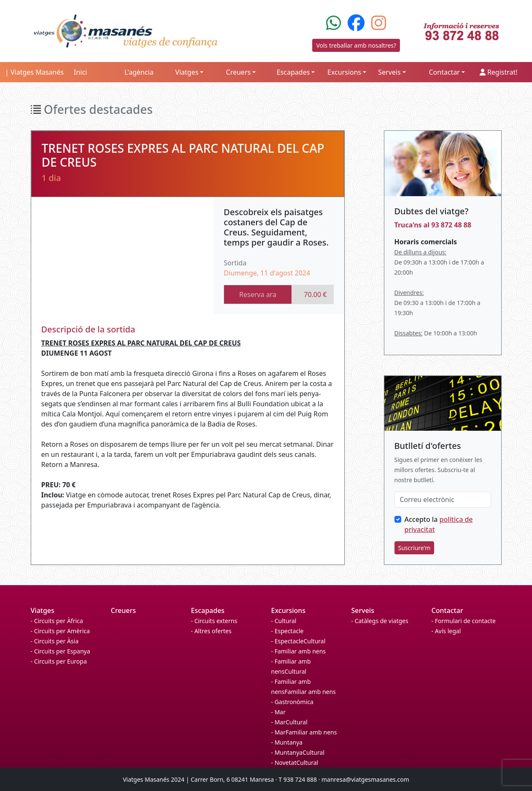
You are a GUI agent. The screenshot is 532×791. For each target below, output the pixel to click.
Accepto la (439, 524)
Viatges (43, 610)
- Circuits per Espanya (61, 651)
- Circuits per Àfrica (57, 621)
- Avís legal (446, 631)
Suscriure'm (415, 548)
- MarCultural (289, 722)
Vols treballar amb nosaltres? (356, 45)
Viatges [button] (187, 72)
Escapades (208, 610)
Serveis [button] (389, 72)
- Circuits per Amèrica (60, 631)
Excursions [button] (344, 72)
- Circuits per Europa (59, 661)
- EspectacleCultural (298, 641)
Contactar (447, 610)
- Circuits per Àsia (55, 641)
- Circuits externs (214, 621)
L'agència (139, 72)
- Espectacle (288, 631)
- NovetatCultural (295, 763)
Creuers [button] (239, 72)
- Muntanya (287, 742)
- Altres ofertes (211, 631)
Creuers (124, 610)
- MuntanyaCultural (298, 752)
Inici (80, 72)
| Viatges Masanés (34, 72)
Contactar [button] (444, 72)
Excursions (289, 610)
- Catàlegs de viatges (380, 621)
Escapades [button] (293, 72)
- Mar (278, 712)
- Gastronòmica (292, 702)
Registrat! (499, 72)
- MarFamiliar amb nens (304, 732)
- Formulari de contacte (464, 621)
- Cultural (284, 621)
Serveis (363, 610)
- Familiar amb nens (299, 651)
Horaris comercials (426, 242)
